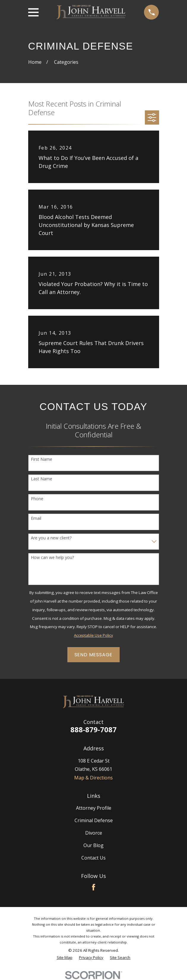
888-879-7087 (93, 729)
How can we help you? (52, 558)
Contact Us (93, 858)
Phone (37, 499)
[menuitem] (65, 958)
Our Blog (93, 845)
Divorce (94, 833)
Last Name (42, 479)
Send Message (94, 655)
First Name (42, 459)
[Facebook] (93, 887)
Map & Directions (93, 778)
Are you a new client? (51, 538)
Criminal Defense (94, 820)
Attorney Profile (94, 808)
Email (36, 518)
